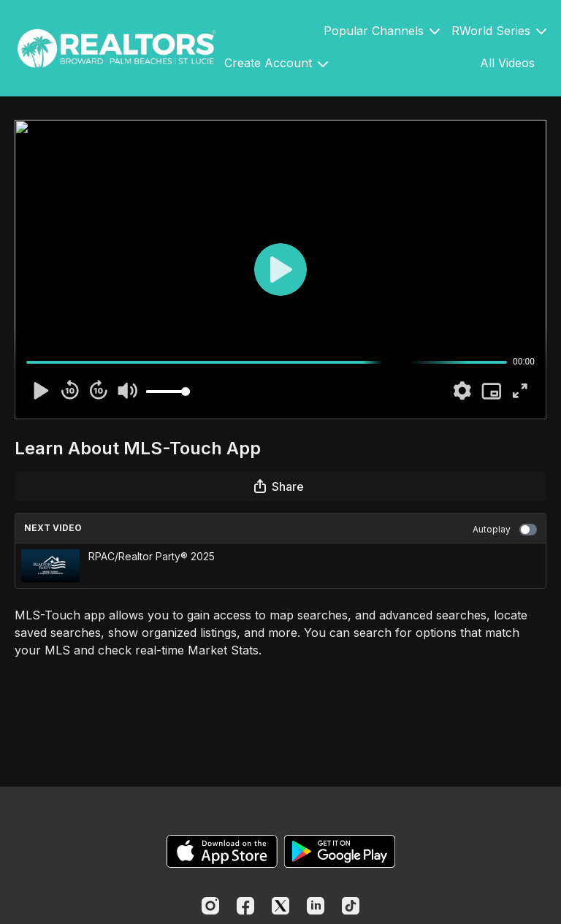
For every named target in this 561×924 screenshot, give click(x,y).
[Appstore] (222, 851)
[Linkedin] (316, 906)
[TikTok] (351, 906)
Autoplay (505, 530)
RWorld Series (499, 31)
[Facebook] (245, 906)
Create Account (276, 63)
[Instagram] (210, 906)
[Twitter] (280, 906)
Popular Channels (382, 31)
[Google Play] (340, 851)
